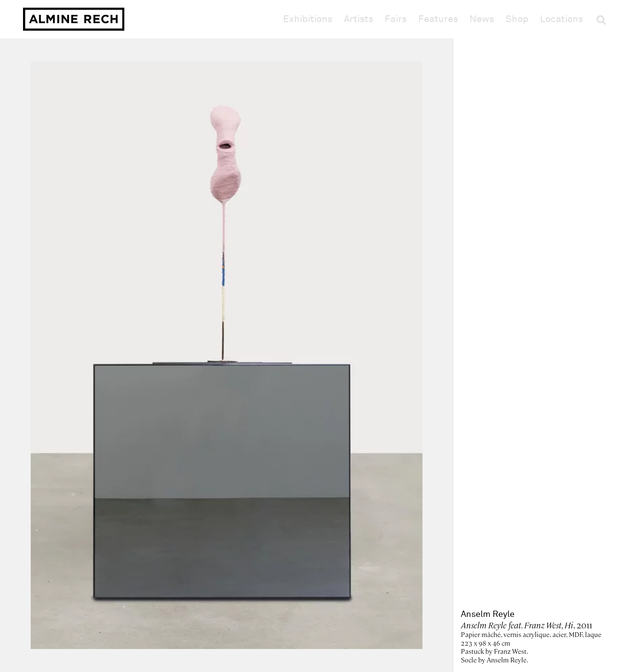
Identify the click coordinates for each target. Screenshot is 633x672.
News (482, 19)
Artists (358, 19)
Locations (562, 19)
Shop (517, 19)
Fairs (396, 19)
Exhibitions (308, 19)
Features (438, 19)
